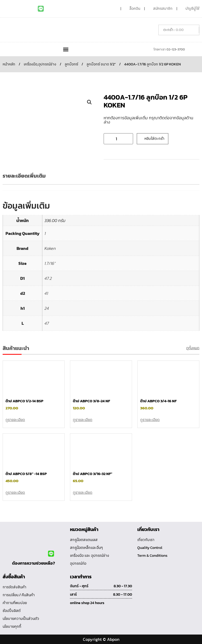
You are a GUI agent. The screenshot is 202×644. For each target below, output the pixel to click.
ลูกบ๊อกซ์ (71, 64)
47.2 (48, 278)
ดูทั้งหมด (193, 348)
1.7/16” (50, 263)
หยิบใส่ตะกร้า (154, 139)
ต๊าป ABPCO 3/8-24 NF (91, 401)
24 (47, 308)
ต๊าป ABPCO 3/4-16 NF (158, 401)
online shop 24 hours (87, 603)
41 (46, 293)
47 (47, 323)
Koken (50, 248)
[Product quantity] (118, 139)
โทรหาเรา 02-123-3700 (169, 49)
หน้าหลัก (9, 64)
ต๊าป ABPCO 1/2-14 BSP (24, 401)
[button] (66, 49)
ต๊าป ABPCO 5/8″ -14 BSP (26, 474)
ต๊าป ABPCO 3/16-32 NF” (93, 474)
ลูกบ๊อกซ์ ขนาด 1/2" (101, 64)
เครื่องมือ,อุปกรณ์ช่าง (40, 64)
